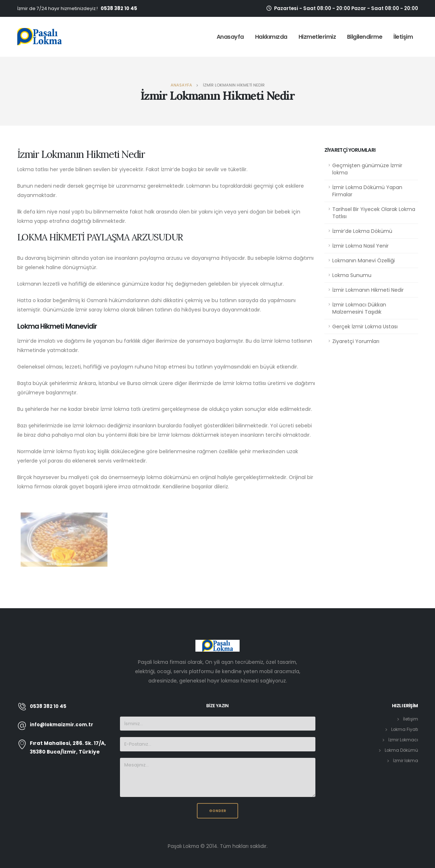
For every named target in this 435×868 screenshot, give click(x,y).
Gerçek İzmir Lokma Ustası (365, 327)
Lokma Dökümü (401, 750)
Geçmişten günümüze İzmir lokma (367, 169)
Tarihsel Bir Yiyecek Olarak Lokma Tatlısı (374, 213)
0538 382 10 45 (119, 8)
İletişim (403, 37)
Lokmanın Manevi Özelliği (364, 261)
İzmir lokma (405, 761)
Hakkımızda (271, 37)
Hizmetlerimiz (317, 37)
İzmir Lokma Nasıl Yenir (360, 246)
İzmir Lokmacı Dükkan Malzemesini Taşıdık (359, 308)
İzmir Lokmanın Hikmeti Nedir (368, 290)
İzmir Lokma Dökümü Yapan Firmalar (367, 191)
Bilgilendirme (365, 37)
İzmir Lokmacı (403, 740)
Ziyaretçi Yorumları (356, 341)
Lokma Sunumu (352, 275)
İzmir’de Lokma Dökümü (362, 231)
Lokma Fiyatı (404, 729)
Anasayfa (230, 37)
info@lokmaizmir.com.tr (63, 725)
